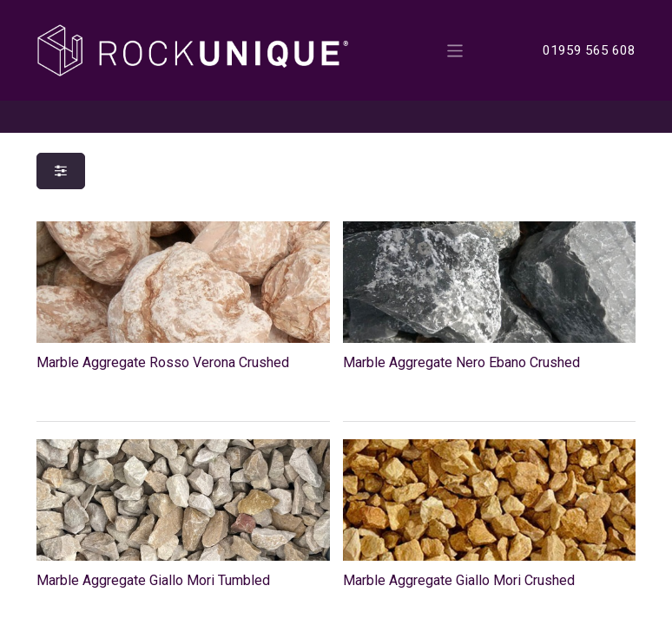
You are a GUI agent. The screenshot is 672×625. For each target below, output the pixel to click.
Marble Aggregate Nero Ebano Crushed (461, 362)
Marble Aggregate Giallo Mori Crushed (459, 580)
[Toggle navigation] (455, 50)
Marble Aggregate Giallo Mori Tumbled (153, 580)
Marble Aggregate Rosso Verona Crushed (163, 362)
